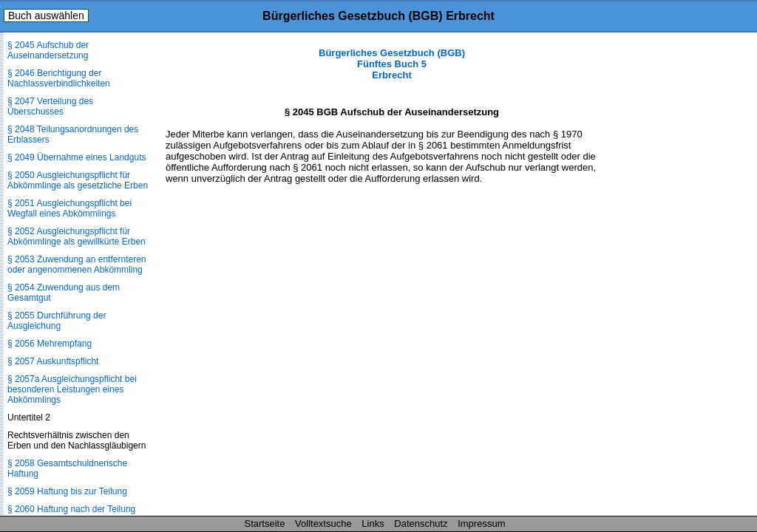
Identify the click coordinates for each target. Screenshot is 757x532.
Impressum (481, 524)
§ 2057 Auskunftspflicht (53, 361)
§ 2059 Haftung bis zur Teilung (67, 491)
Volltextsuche (323, 524)
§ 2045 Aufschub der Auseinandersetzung (48, 50)
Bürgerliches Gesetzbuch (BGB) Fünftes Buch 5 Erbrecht (392, 64)
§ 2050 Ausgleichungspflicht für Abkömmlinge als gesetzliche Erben (78, 180)
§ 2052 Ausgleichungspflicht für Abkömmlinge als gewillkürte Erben (77, 236)
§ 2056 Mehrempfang (50, 344)
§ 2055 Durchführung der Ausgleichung (57, 321)
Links (373, 524)
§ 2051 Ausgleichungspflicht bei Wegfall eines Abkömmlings (69, 208)
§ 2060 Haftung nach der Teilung (71, 509)
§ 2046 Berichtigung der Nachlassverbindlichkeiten (59, 78)
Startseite (265, 524)
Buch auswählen (46, 16)
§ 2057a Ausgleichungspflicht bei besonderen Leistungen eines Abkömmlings (72, 389)
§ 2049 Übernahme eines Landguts (77, 157)
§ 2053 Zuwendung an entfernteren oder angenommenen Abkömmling (77, 265)
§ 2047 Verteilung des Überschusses (50, 106)
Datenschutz (421, 524)
